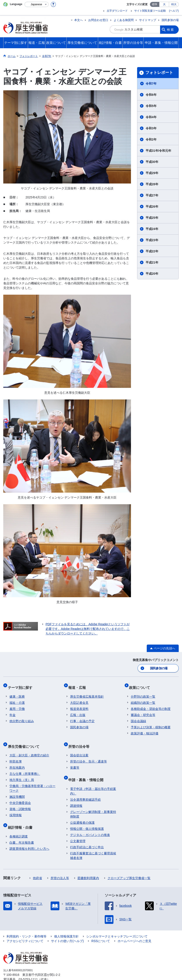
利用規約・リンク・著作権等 (27, 925)
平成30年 (152, 162)
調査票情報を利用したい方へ (29, 837)
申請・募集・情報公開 (88, 770)
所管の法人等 (60, 866)
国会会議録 (138, 717)
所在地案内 (17, 760)
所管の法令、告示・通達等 (88, 754)
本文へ (79, 20)
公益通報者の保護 (82, 811)
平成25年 (152, 218)
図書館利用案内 (88, 866)
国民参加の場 (170, 20)
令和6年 (151, 95)
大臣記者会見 (79, 698)
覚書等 (75, 760)
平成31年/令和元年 (158, 151)
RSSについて (101, 929)
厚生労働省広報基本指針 (87, 692)
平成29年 (152, 173)
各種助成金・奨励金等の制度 (151, 704)
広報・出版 (78, 711)
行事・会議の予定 (82, 717)
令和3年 (151, 128)
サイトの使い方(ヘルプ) (67, 929)
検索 (171, 29)
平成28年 (152, 184)
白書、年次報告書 (22, 831)
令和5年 (151, 106)
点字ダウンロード (117, 11)
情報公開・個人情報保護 (87, 817)
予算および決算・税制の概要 (151, 723)
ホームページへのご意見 (134, 929)
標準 (155, 4)
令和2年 (151, 139)
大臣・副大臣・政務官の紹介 (29, 747)
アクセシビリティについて (25, 929)
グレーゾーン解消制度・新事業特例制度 (93, 803)
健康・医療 (17, 692)
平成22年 (152, 251)
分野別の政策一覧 (143, 692)
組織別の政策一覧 (143, 698)
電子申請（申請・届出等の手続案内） (93, 780)
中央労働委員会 (20, 795)
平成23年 (152, 240)
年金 (12, 711)
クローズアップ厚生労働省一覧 (129, 866)
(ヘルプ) (174, 11)
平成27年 (152, 195)
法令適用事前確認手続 (85, 788)
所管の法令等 (81, 740)
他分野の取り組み (22, 717)
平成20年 (152, 274)
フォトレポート (159, 73)
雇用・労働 (17, 704)
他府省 (37, 866)
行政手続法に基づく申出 (87, 836)
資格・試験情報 (20, 801)
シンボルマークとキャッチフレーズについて (117, 925)
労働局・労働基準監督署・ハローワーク (32, 780)
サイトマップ (148, 20)
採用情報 (16, 807)
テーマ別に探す (22, 685)
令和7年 (151, 84)
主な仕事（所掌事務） (25, 766)
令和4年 (151, 117)
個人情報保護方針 (66, 925)
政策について (141, 685)
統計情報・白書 (22, 817)
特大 (174, 4)
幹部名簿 (16, 754)
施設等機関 (17, 789)
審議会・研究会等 (143, 711)
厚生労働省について (25, 740)
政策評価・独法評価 (145, 729)
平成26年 (152, 207)
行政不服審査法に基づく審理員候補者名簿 (93, 844)
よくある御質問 (124, 20)
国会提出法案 (79, 747)
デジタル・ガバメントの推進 (90, 823)
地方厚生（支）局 (22, 772)
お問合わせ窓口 (98, 20)
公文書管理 (78, 829)
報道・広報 (79, 685)
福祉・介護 (17, 698)
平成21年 (152, 262)
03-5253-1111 (28, 968)
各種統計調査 (19, 825)
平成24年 (152, 229)
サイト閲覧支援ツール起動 (150, 11)
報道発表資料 (79, 704)
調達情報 (76, 794)
